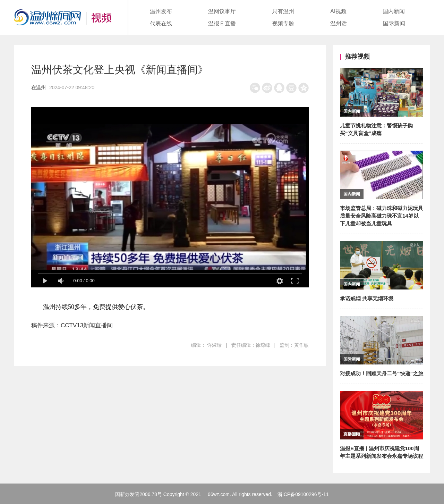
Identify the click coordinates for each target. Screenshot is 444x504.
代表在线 (161, 23)
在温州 (39, 87)
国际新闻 (394, 23)
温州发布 (161, 11)
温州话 (339, 23)
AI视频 (338, 11)
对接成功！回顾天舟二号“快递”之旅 (382, 373)
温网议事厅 (222, 11)
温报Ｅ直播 (222, 23)
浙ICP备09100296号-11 (303, 494)
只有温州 (283, 11)
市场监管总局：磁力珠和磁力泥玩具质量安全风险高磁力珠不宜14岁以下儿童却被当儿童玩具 (382, 216)
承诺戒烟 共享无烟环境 (367, 298)
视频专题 (283, 23)
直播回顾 (352, 434)
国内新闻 (394, 11)
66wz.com (219, 494)
